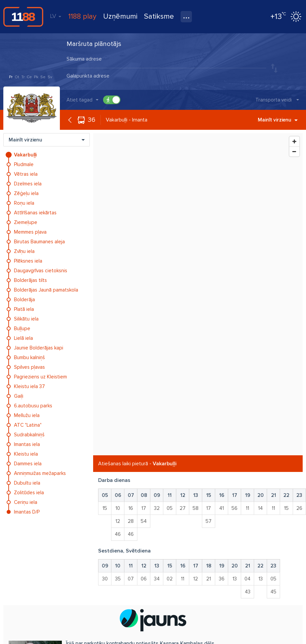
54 (144, 521)
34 (157, 579)
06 (144, 579)
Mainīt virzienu (278, 120)
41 (222, 508)
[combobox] (165, 60)
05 (170, 508)
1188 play (82, 16)
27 (183, 508)
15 (105, 508)
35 (118, 579)
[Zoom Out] (294, 151)
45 (273, 592)
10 (118, 508)
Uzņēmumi (120, 16)
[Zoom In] (294, 141)
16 (131, 508)
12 (118, 521)
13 (235, 579)
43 (248, 592)
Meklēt (291, 68)
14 (260, 508)
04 (247, 579)
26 (299, 508)
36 (92, 120)
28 (131, 521)
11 (247, 508)
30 (105, 579)
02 (170, 579)
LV (56, 16)
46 (118, 534)
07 (131, 579)
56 (234, 508)
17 (144, 508)
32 (157, 508)
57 (209, 521)
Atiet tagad (79, 100)
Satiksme (159, 16)
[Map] (198, 294)
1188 (23, 17)
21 (209, 579)
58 (196, 508)
